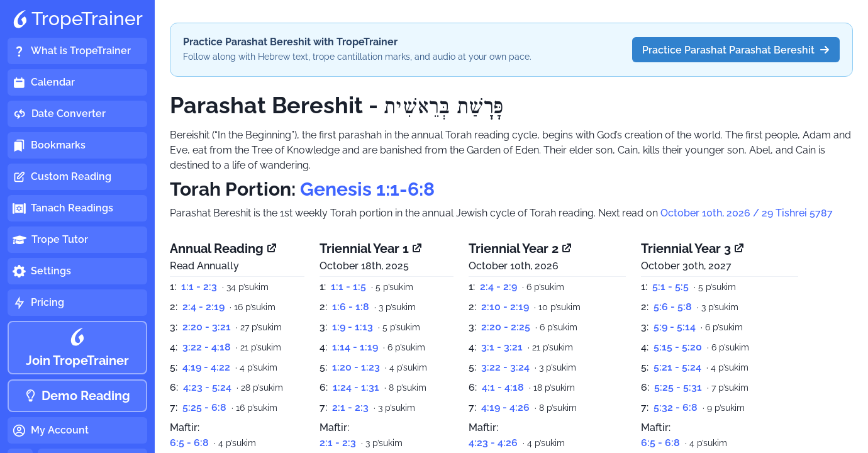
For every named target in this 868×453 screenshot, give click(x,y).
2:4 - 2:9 (498, 287)
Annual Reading (224, 249)
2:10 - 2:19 (505, 307)
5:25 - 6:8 (204, 407)
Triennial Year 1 (371, 249)
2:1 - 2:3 (350, 407)
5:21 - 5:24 (677, 367)
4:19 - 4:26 (505, 407)
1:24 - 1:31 (356, 387)
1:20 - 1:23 (356, 367)
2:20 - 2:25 (506, 327)
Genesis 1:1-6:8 (367, 189)
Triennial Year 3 (693, 249)
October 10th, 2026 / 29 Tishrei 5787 (747, 213)
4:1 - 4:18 (503, 387)
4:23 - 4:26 (493, 443)
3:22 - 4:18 (207, 347)
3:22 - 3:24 (505, 367)
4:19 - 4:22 (206, 367)
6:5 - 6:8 (189, 443)
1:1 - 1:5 (348, 287)
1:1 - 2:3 (199, 287)
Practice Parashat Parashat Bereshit (736, 50)
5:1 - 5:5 (670, 287)
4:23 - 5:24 (207, 387)
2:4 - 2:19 (203, 307)
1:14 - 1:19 (355, 347)
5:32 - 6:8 (676, 407)
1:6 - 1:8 (351, 307)
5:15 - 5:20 (678, 347)
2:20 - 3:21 (207, 327)
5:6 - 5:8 (673, 307)
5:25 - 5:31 (678, 387)
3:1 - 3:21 (502, 347)
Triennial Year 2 (521, 249)
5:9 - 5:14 (675, 327)
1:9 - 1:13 (353, 327)
